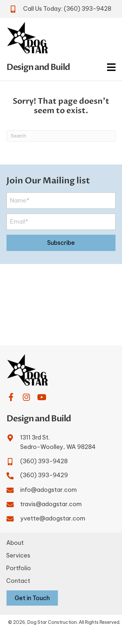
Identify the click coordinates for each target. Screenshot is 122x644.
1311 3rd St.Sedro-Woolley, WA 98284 (58, 442)
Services (18, 555)
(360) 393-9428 (88, 9)
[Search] (61, 136)
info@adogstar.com (48, 490)
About (15, 543)
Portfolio (19, 568)
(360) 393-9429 (44, 475)
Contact (18, 581)
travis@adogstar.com (51, 504)
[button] (61, 243)
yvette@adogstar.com (53, 518)
